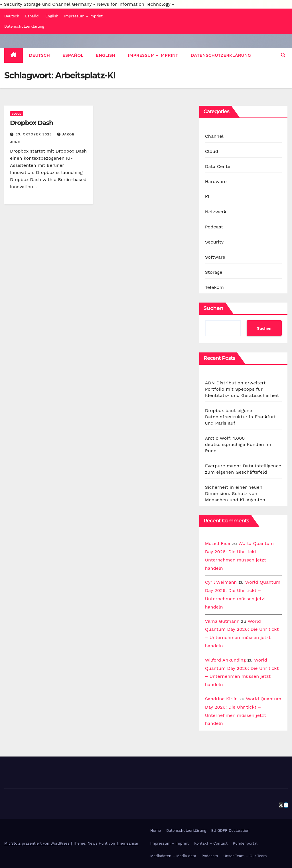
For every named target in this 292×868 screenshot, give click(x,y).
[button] (283, 55)
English (52, 16)
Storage (214, 272)
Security (214, 242)
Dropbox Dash (32, 123)
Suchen (214, 308)
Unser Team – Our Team (245, 856)
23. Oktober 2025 (34, 134)
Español (32, 16)
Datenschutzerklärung (24, 26)
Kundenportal (245, 843)
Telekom (214, 287)
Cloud (17, 114)
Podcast (214, 227)
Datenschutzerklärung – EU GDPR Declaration (208, 831)
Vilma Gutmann (222, 621)
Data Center (219, 166)
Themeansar (127, 843)
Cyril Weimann (221, 582)
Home (156, 831)
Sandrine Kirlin (221, 699)
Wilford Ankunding (225, 660)
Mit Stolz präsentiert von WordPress (38, 843)
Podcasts (210, 856)
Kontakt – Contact (211, 843)
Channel (214, 136)
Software (215, 257)
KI (207, 197)
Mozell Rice (218, 543)
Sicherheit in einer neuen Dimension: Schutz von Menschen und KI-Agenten (235, 493)
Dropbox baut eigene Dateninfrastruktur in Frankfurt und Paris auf (241, 417)
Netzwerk (216, 212)
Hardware (216, 181)
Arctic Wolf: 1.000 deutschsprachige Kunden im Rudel (238, 444)
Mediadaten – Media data (173, 856)
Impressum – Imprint (83, 16)
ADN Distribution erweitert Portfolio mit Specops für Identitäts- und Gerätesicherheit (242, 389)
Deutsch (12, 16)
